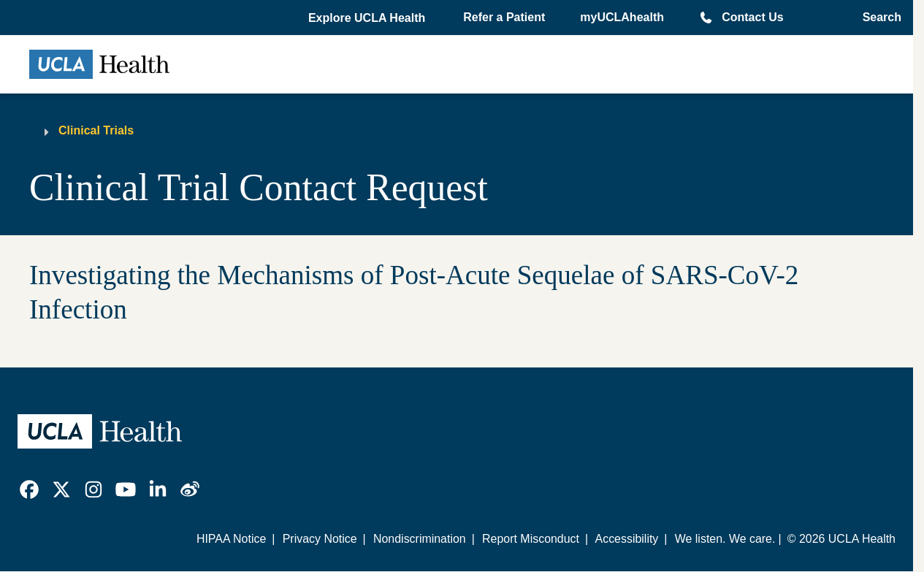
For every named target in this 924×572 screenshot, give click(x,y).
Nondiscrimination (420, 539)
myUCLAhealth (622, 17)
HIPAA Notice (231, 539)
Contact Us (752, 17)
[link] (29, 489)
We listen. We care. (725, 539)
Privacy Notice (320, 539)
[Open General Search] (878, 18)
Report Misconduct (531, 539)
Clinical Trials (96, 130)
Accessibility (627, 539)
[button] (368, 18)
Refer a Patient (504, 17)
